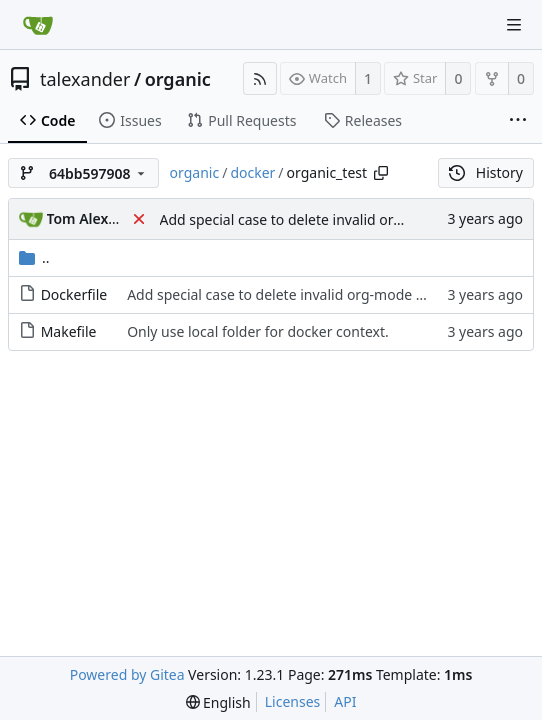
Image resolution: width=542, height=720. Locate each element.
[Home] (38, 25)
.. (34, 257)
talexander (85, 79)
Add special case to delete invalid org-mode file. (316, 219)
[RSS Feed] (260, 78)
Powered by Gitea (127, 674)
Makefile (69, 331)
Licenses (293, 701)
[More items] (518, 121)
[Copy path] (381, 173)
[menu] (218, 702)
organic (178, 79)
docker (252, 172)
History (486, 172)
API (345, 701)
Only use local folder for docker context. (258, 331)
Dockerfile (74, 294)
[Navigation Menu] (514, 25)
